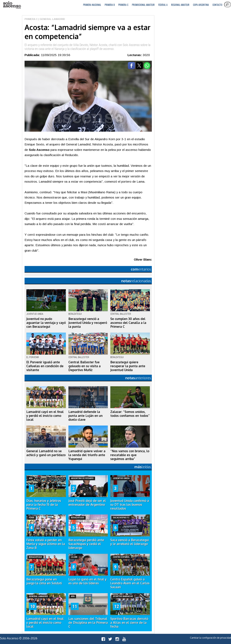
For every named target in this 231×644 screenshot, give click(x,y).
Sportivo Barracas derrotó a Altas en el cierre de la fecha (129, 623)
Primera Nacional (92, 5)
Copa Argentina (201, 5)
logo (12, 5)
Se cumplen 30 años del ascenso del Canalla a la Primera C (128, 323)
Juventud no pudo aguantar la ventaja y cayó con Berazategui (46, 323)
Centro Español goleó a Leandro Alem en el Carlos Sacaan (130, 583)
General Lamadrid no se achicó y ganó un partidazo (46, 453)
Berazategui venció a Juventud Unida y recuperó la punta (88, 323)
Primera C (123, 5)
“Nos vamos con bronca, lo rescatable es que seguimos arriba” (130, 455)
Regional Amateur (180, 5)
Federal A (163, 5)
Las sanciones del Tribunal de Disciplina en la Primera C (88, 623)
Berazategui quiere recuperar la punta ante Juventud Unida (128, 366)
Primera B (110, 5)
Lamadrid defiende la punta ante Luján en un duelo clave (85, 416)
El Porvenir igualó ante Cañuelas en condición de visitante (45, 366)
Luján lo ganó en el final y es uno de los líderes (88, 581)
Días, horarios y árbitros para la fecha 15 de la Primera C (44, 505)
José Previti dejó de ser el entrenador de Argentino (87, 503)
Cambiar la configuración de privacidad (210, 638)
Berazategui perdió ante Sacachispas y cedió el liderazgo (86, 544)
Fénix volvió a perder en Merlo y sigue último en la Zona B (46, 544)
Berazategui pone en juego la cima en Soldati (44, 581)
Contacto (217, 5)
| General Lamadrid (51, 19)
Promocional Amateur (143, 5)
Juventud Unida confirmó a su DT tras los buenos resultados (130, 505)
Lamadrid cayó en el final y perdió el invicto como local (45, 416)
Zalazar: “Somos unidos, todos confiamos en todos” (130, 414)
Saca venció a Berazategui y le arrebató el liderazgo (130, 542)
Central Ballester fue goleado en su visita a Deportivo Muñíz (85, 366)
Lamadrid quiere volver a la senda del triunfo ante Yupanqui (87, 455)
